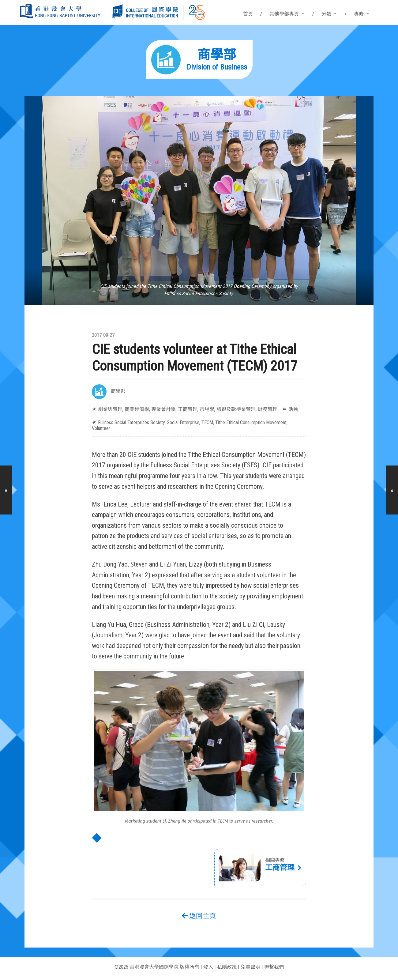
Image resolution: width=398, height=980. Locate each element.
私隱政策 (227, 967)
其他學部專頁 (284, 14)
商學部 (118, 391)
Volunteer (101, 428)
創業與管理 (110, 409)
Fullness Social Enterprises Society (131, 422)
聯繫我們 (274, 967)
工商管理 (188, 409)
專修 (359, 14)
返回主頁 (199, 916)
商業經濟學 (137, 409)
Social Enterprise (183, 422)
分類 (326, 14)
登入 (208, 967)
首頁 (248, 14)
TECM (207, 422)
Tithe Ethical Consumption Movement (251, 422)
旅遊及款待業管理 (236, 409)
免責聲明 (250, 967)
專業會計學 (163, 409)
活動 (293, 409)
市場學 (207, 409)
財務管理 (268, 409)
